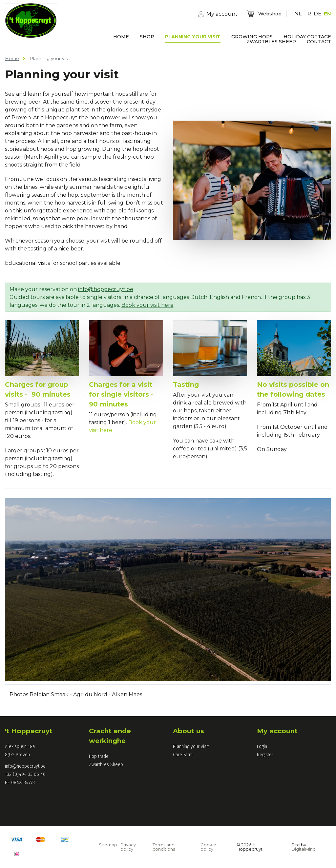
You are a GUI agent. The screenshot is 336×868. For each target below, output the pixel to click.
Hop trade (99, 756)
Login (262, 747)
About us (189, 731)
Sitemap (108, 845)
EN (327, 14)
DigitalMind (304, 849)
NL (298, 14)
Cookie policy (208, 847)
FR (308, 14)
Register (265, 755)
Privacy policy (128, 847)
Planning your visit (191, 747)
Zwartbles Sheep (106, 765)
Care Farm (183, 755)
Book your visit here (147, 305)
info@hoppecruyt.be (106, 289)
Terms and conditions (164, 847)
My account (277, 731)
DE (317, 14)
